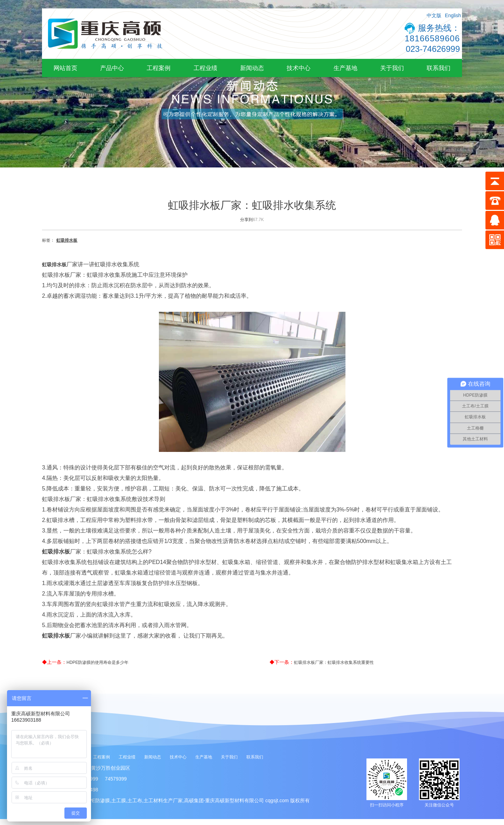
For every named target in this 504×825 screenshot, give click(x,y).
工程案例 (159, 68)
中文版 (434, 15)
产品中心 (112, 68)
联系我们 (439, 68)
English (453, 15)
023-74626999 (433, 49)
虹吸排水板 (67, 240)
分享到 (246, 220)
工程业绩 (205, 68)
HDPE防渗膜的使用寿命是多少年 (97, 662)
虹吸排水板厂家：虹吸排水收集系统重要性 (334, 662)
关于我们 (392, 68)
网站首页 (65, 68)
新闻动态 (252, 68)
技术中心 (299, 68)
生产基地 (345, 68)
